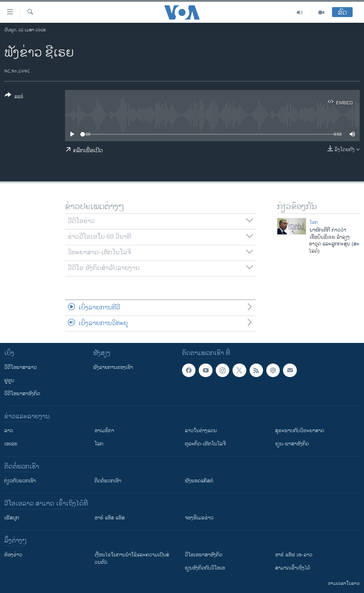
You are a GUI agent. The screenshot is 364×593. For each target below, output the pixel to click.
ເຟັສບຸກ (12, 518)
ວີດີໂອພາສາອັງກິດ (22, 394)
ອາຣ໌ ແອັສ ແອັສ (110, 518)
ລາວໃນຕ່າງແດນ (201, 431)
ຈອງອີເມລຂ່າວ (199, 518)
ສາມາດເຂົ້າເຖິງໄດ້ (293, 568)
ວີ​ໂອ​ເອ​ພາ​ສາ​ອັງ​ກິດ (204, 555)
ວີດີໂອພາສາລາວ (21, 367)
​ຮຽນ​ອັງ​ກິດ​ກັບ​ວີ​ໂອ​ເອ (205, 568)
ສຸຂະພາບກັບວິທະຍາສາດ (300, 431)
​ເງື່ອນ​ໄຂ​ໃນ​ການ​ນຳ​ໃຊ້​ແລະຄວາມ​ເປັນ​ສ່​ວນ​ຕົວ (132, 558)
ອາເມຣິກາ (104, 431)
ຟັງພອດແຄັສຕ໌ (199, 481)
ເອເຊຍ (11, 444)
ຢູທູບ (9, 380)
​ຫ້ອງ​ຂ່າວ (13, 555)
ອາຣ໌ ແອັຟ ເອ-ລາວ (294, 555)
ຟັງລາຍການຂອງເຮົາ (113, 367)
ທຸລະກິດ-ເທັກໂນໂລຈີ (205, 444)
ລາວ (9, 431)
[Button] (14, 97)
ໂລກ (314, 222)
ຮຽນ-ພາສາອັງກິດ (292, 444)
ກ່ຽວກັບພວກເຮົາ (20, 481)
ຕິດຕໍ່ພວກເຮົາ (108, 481)
